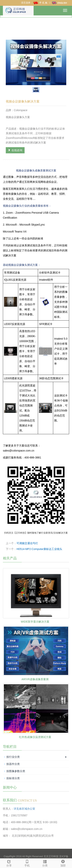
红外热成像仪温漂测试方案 (35, 737)
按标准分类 (13, 778)
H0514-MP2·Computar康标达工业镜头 (39, 549)
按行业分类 (13, 757)
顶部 (63, 863)
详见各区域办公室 (24, 809)
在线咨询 (15, 150)
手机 (27, 863)
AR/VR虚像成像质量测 (35, 679)
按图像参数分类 (16, 771)
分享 (9, 863)
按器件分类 (13, 764)
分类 (45, 863)
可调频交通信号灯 (27, 543)
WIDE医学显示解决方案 (35, 622)
